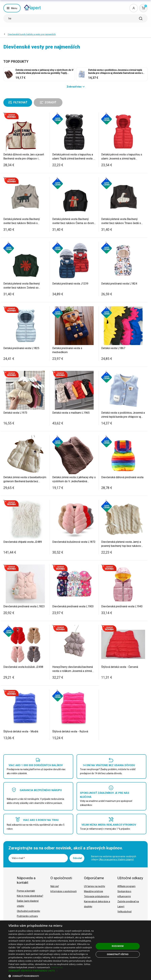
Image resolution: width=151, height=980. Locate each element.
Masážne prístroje (94, 891)
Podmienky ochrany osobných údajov (27, 919)
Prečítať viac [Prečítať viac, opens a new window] (57, 967)
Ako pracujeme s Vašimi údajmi (116, 859)
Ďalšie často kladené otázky (28, 903)
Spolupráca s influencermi (124, 894)
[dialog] (75, 950)
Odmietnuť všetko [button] (118, 954)
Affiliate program (126, 886)
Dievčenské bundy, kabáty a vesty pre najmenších (32, 34)
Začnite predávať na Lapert (128, 904)
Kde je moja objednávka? (30, 896)
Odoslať (77, 858)
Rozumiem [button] (118, 946)
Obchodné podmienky (29, 911)
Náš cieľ (55, 886)
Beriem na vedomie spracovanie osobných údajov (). (114, 858)
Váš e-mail (18, 858)
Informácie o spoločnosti (64, 891)
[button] (51, 971)
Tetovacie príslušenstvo (97, 896)
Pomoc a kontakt (26, 891)
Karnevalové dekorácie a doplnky (97, 904)
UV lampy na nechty (95, 886)
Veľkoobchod (124, 912)
